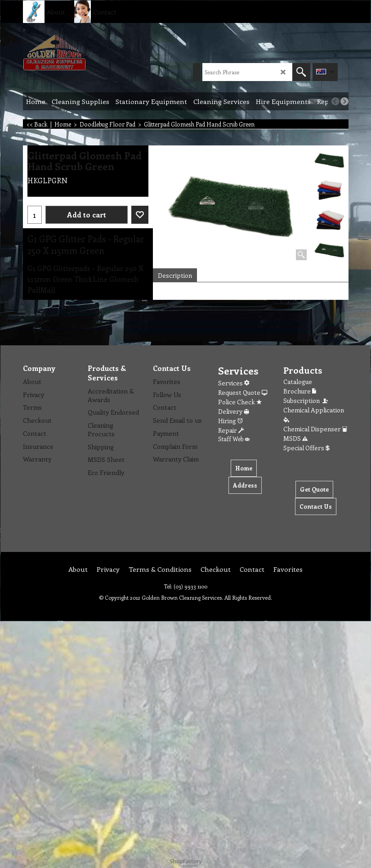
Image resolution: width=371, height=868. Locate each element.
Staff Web (234, 439)
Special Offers (306, 448)
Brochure (300, 391)
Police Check (240, 402)
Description (175, 275)
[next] (344, 101)
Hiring (230, 421)
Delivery (234, 411)
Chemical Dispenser (315, 429)
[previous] (335, 101)
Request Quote (243, 392)
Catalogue (298, 382)
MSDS (295, 438)
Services (234, 383)
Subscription (306, 400)
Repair (231, 430)
